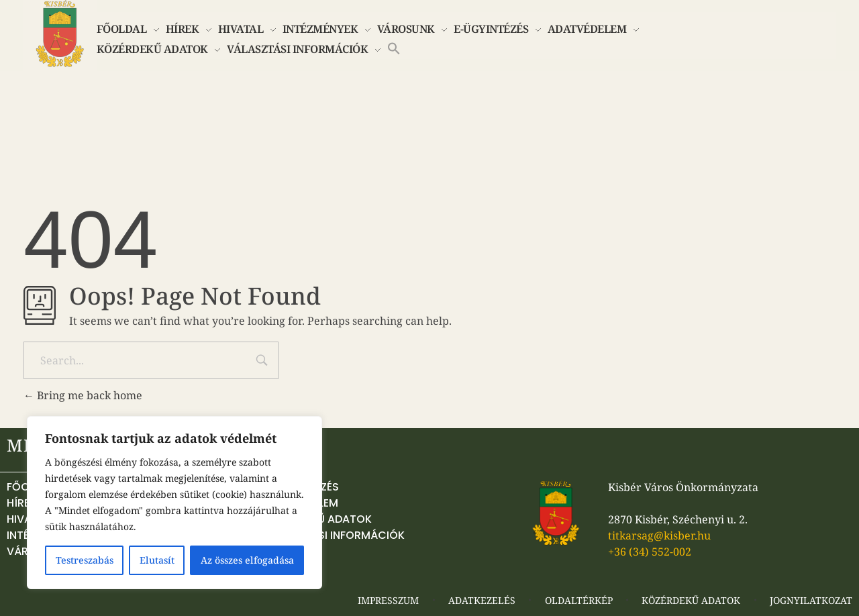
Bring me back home (83, 395)
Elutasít (157, 560)
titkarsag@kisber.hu (659, 535)
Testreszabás (85, 560)
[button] (394, 47)
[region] (174, 503)
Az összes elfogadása (247, 560)
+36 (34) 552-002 (650, 552)
